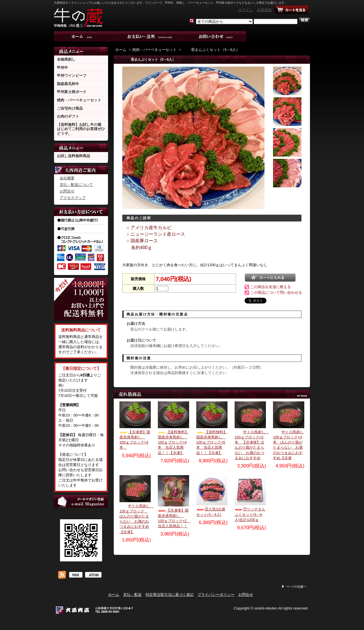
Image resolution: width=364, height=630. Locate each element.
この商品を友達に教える (271, 287)
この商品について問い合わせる (276, 293)
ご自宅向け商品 (70, 108)
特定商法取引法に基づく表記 (170, 595)
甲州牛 (62, 68)
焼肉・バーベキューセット (79, 100)
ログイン (245, 10)
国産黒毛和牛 (68, 84)
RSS (76, 575)
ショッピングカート (291, 10)
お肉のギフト (68, 116)
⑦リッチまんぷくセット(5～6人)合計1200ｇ (250, 514)
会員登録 (264, 10)
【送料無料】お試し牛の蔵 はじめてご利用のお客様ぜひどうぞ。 (81, 129)
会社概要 (67, 178)
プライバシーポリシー (216, 595)
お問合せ (214, 36)
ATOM (93, 575)
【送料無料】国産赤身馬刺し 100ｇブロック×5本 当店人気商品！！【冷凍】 (212, 442)
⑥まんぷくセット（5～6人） (211, 50)
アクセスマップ (73, 198)
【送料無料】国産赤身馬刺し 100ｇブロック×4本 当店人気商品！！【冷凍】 (173, 442)
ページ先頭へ (294, 586)
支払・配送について (150, 36)
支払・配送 (132, 595)
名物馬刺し (66, 59)
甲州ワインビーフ (72, 76)
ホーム (86, 36)
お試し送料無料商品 (74, 156)
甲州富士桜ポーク (72, 92)
